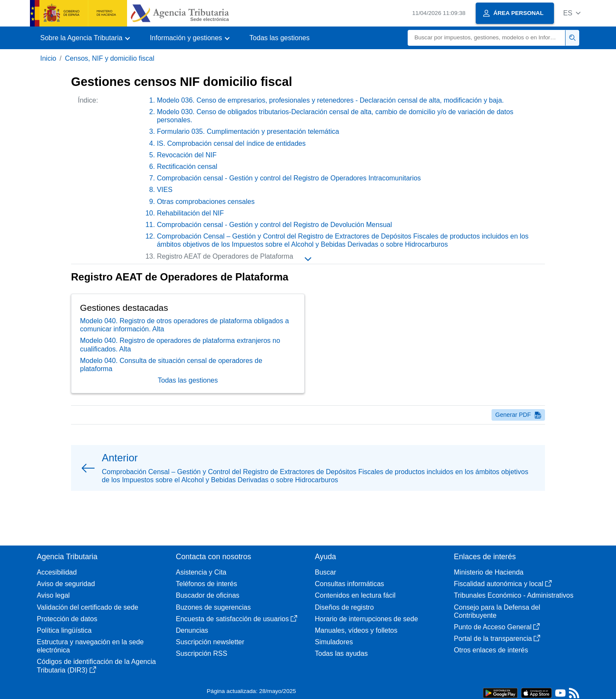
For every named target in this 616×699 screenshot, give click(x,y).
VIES (165, 190)
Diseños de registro (344, 607)
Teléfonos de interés (206, 584)
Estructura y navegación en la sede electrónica (90, 646)
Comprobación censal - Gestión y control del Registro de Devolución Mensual (275, 225)
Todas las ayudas (341, 653)
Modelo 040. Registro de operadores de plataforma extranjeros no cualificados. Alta (180, 358)
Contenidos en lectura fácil (355, 595)
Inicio (48, 58)
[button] (572, 13)
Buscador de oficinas (208, 595)
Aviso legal (53, 595)
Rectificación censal (187, 167)
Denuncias (192, 630)
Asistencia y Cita (201, 572)
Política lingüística (64, 630)
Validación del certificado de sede (87, 607)
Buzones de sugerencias (213, 607)
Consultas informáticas (349, 584)
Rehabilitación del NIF (191, 213)
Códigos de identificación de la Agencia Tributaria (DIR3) (96, 666)
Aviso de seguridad (66, 584)
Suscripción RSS (201, 653)
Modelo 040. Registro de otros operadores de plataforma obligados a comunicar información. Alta (184, 338)
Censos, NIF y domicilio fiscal (110, 58)
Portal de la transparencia (497, 639)
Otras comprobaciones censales (206, 202)
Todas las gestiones (280, 38)
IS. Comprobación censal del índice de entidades (231, 143)
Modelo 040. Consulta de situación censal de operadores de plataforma (171, 378)
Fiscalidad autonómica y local (503, 584)
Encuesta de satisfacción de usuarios (237, 619)
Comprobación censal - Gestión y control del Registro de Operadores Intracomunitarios (289, 178)
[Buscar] (487, 38)
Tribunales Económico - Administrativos (514, 595)
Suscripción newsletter (210, 642)
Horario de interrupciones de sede (366, 619)
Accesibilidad (57, 572)
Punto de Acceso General (497, 627)
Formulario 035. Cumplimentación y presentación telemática (248, 131)
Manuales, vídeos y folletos (356, 630)
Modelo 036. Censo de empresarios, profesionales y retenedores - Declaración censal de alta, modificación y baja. (330, 100)
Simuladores (334, 642)
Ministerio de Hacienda (489, 572)
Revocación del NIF (187, 155)
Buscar (326, 572)
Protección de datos (67, 619)
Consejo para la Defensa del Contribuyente (497, 611)
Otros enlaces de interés (491, 650)
